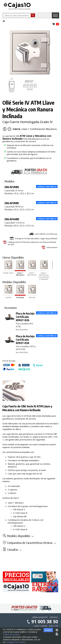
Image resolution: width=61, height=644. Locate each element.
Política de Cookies (11, 634)
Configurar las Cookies (16, 642)
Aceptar (48, 630)
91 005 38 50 (45, 621)
